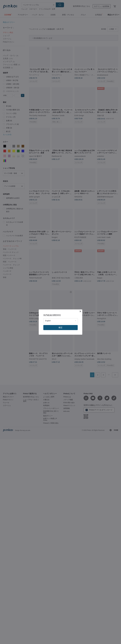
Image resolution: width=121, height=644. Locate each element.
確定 (60, 327)
